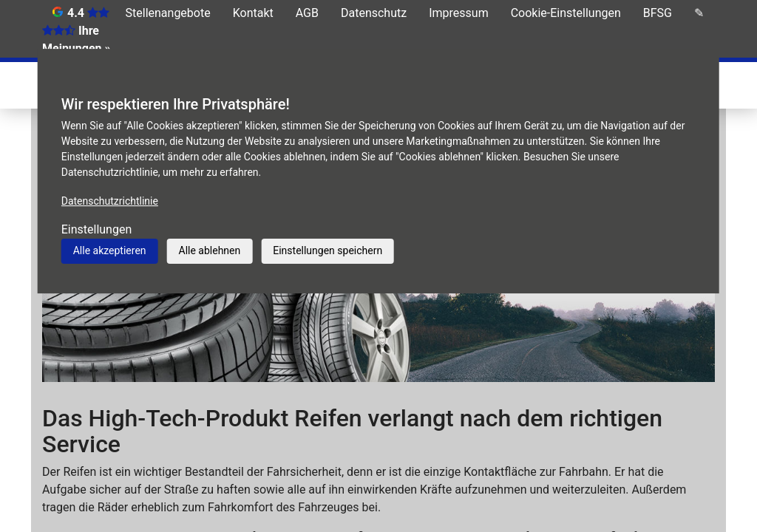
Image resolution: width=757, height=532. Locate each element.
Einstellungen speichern (327, 250)
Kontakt (253, 13)
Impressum (459, 13)
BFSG (658, 13)
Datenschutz (374, 13)
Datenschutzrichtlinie (110, 201)
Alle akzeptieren (110, 250)
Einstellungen (97, 229)
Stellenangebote (168, 13)
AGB (307, 13)
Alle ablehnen (210, 250)
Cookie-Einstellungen (566, 13)
